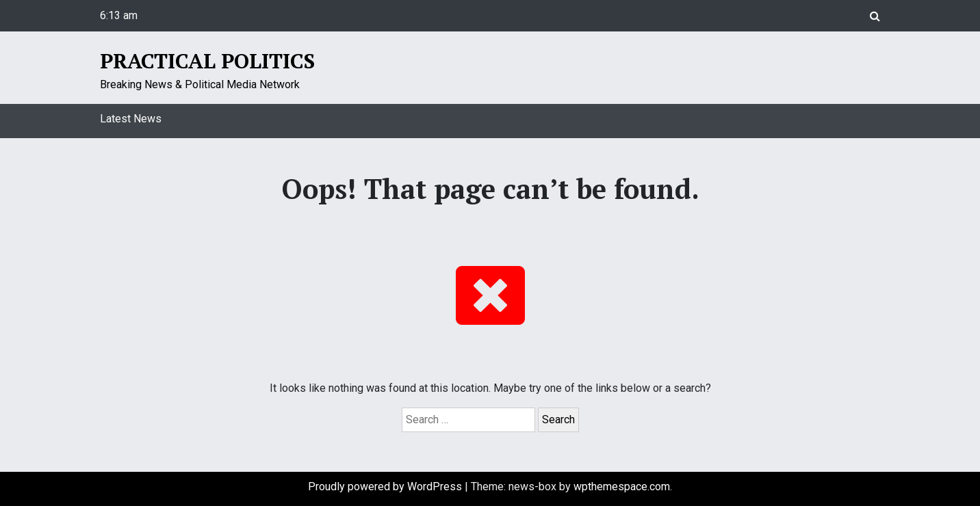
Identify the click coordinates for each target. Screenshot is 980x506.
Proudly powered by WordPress (386, 487)
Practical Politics (207, 61)
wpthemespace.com (622, 487)
